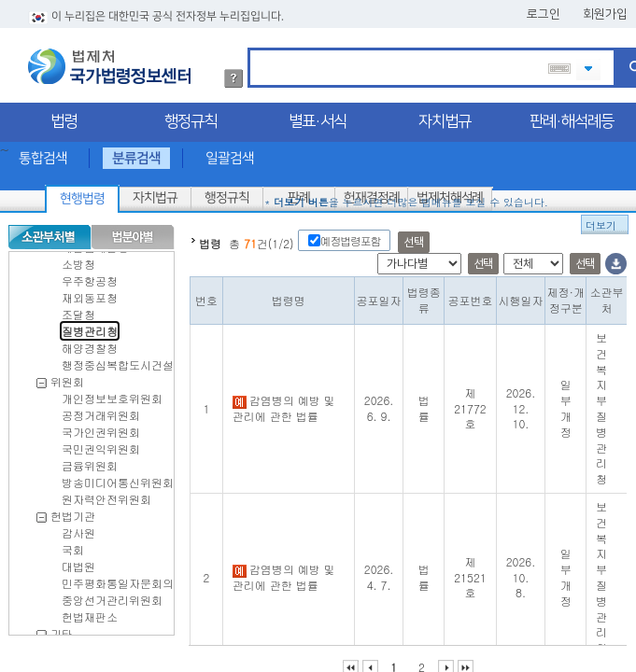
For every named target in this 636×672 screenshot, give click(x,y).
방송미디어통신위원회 (118, 475)
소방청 (78, 256)
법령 (64, 114)
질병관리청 (90, 323)
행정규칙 (191, 114)
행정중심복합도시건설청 (123, 357)
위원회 (67, 374)
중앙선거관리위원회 (112, 592)
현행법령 (82, 191)
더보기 (601, 218)
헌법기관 (73, 508)
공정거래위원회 (101, 407)
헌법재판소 (90, 609)
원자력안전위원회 (106, 491)
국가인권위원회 (101, 424)
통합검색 (43, 151)
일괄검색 (230, 151)
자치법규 (445, 114)
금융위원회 (90, 458)
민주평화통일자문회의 (118, 575)
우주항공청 (90, 273)
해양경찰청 (90, 340)
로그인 (544, 7)
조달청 (78, 307)
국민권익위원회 (101, 441)
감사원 (78, 525)
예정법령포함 (351, 233)
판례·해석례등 (572, 114)
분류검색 (136, 151)
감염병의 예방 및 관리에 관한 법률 (284, 400)
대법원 (78, 559)
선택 (413, 235)
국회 (73, 542)
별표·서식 (318, 114)
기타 (62, 626)
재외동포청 (90, 290)
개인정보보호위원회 (112, 391)
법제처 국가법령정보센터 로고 (109, 59)
